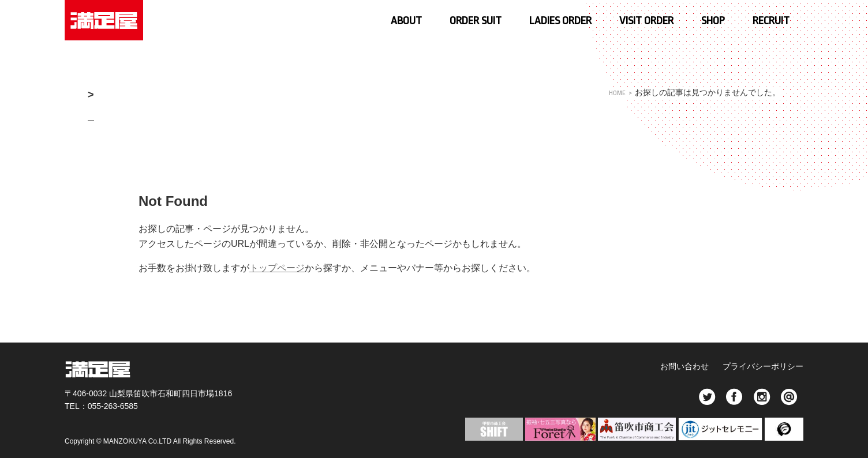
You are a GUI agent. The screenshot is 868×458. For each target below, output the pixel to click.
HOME (616, 93)
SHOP (713, 21)
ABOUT (406, 21)
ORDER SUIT (476, 21)
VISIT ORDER (646, 21)
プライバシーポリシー (763, 366)
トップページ (277, 268)
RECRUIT (771, 21)
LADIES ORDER (560, 21)
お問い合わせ (682, 366)
